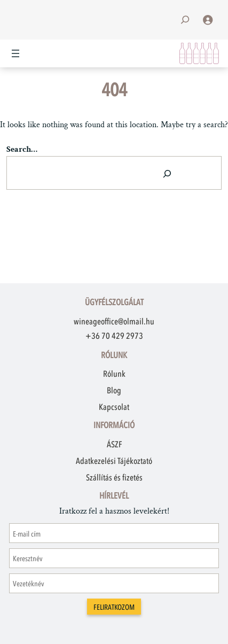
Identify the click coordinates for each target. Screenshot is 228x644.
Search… (22, 149)
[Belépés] (208, 20)
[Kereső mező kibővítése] (185, 20)
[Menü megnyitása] (15, 53)
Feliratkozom (114, 607)
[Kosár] (199, 53)
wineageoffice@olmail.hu (114, 321)
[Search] (167, 173)
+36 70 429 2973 (114, 336)
